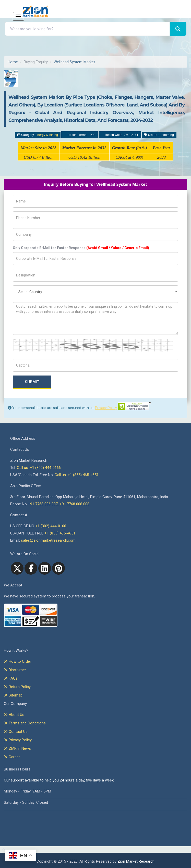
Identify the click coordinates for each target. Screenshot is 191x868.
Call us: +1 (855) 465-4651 (77, 475)
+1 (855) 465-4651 (60, 533)
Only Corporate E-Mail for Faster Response (81, 248)
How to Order (17, 661)
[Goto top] (3, 850)
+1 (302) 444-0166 (51, 526)
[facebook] (31, 568)
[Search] (178, 29)
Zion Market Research (136, 861)
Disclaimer (15, 670)
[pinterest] (58, 568)
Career (12, 757)
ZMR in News (17, 748)
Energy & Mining (47, 135)
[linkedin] (45, 568)
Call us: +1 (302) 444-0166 (39, 468)
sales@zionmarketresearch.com (48, 540)
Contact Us (16, 732)
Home (13, 62)
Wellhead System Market (74, 62)
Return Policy (17, 687)
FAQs (11, 678)
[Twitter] (17, 568)
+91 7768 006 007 (43, 504)
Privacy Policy (106, 408)
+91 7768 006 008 (74, 504)
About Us (14, 715)
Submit (32, 382)
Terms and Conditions (25, 723)
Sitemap (13, 695)
